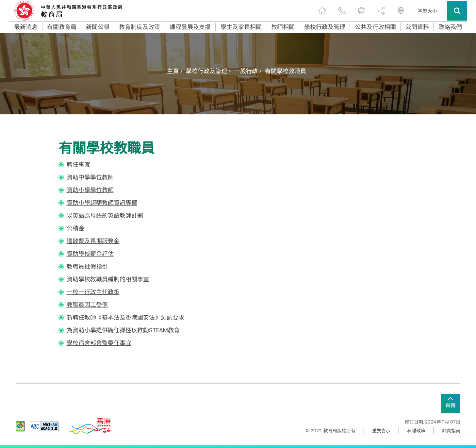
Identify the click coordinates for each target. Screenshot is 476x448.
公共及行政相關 (375, 27)
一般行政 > (248, 71)
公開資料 (417, 27)
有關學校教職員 (286, 71)
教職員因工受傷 (87, 305)
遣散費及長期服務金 (93, 241)
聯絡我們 (450, 27)
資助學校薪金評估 (90, 254)
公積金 (75, 228)
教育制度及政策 (140, 27)
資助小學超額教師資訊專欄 (102, 203)
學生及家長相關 (241, 27)
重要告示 (381, 431)
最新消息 (26, 27)
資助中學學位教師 (90, 177)
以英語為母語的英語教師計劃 (105, 216)
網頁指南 (451, 431)
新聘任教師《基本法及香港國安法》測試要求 (125, 317)
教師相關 (283, 27)
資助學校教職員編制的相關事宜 (108, 279)
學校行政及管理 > (208, 71)
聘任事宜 (78, 165)
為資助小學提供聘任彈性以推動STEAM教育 (123, 330)
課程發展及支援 (190, 27)
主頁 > (175, 71)
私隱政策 (416, 431)
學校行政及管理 (325, 27)
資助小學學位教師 (90, 190)
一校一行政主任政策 (93, 292)
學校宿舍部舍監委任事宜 (99, 343)
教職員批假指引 (87, 266)
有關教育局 (62, 27)
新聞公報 (98, 27)
